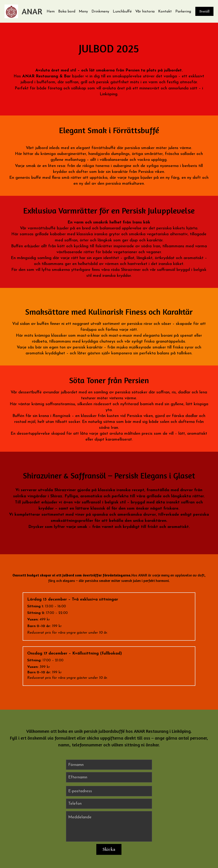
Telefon (75, 765)
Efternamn (78, 738)
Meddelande (80, 778)
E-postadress (80, 752)
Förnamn (76, 726)
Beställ (204, 11)
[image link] (11, 11)
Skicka (109, 810)
